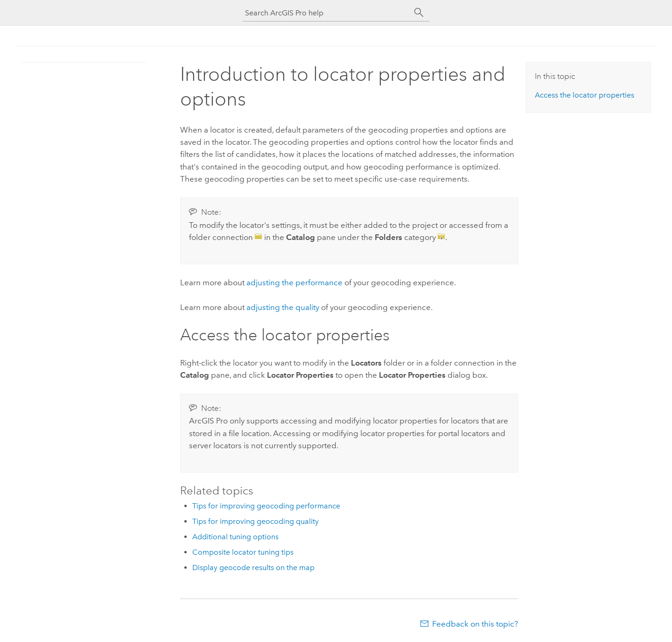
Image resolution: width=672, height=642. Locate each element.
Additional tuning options (235, 537)
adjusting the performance (294, 282)
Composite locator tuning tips (243, 552)
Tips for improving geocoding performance (266, 506)
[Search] (419, 13)
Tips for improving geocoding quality (255, 521)
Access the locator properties (584, 95)
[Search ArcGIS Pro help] (327, 13)
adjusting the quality (283, 307)
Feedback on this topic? (475, 624)
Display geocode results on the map (253, 568)
